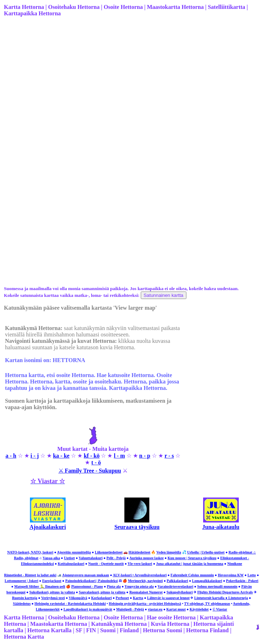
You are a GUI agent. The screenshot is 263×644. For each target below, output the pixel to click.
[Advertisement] (131, 79)
